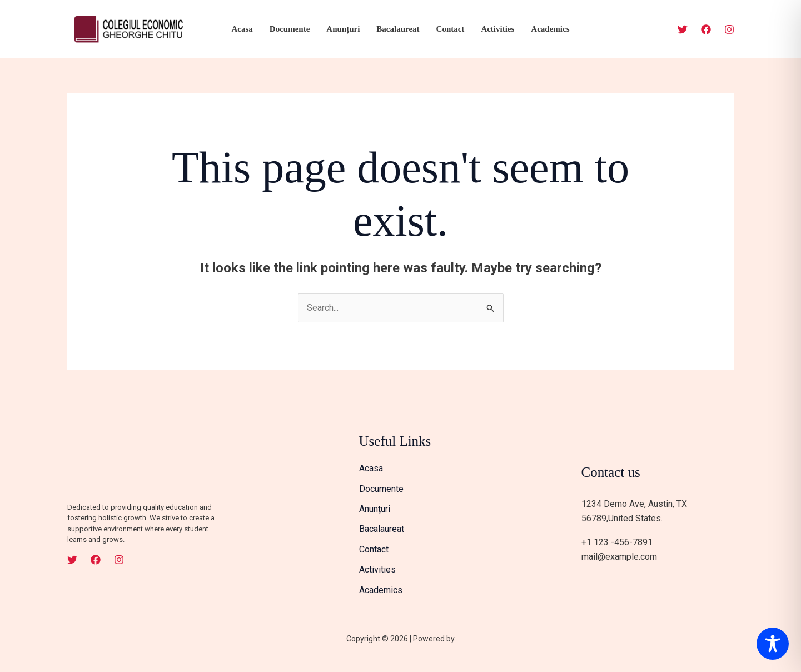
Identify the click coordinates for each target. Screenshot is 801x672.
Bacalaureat (398, 29)
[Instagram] (729, 29)
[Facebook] (706, 29)
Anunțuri (343, 29)
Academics (550, 29)
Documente (290, 29)
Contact (451, 29)
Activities (497, 29)
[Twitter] (683, 29)
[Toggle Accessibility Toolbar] (773, 644)
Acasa (242, 29)
